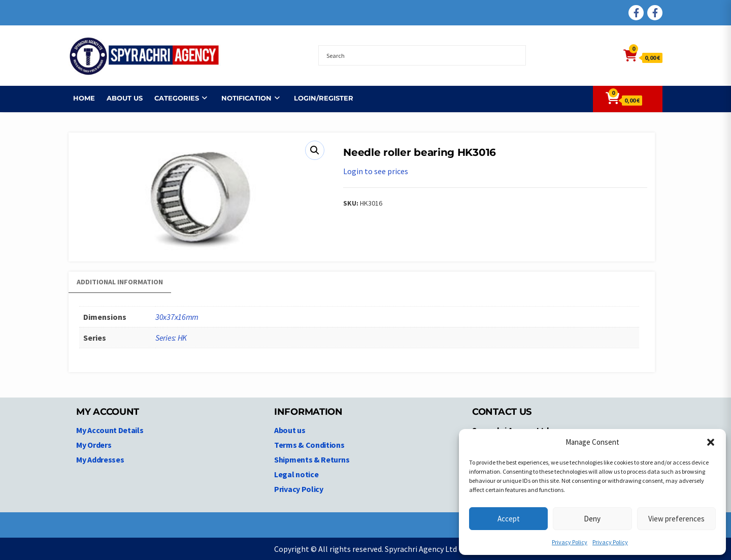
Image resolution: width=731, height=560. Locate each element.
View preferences (676, 519)
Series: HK (171, 338)
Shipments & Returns (312, 459)
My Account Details (110, 430)
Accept (509, 519)
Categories (172, 98)
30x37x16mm (177, 317)
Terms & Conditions (309, 445)
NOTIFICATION (242, 98)
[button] (711, 442)
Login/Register (319, 98)
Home (79, 98)
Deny (592, 519)
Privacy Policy (570, 542)
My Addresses (100, 459)
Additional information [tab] (120, 282)
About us (120, 98)
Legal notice (296, 474)
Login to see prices (376, 171)
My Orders (94, 445)
